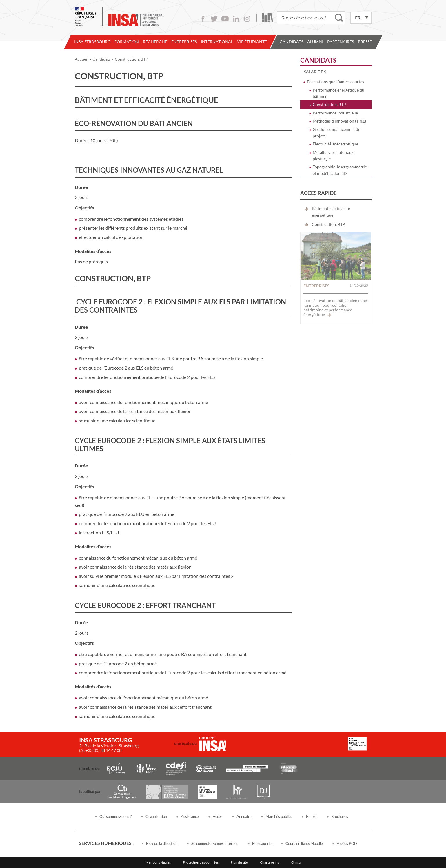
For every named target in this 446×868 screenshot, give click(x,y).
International (217, 42)
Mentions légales (158, 862)
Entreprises (184, 42)
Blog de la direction (162, 843)
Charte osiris (270, 862)
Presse (365, 42)
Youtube (225, 19)
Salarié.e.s (315, 72)
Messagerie (262, 843)
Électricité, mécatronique (335, 144)
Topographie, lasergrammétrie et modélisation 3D (340, 170)
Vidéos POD (347, 843)
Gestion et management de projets (336, 133)
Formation (127, 42)
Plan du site (239, 862)
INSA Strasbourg (92, 42)
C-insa (296, 862)
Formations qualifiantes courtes (335, 82)
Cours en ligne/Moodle (304, 843)
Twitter (214, 19)
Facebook (203, 19)
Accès (218, 816)
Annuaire (244, 816)
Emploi (312, 816)
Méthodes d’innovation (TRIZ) (339, 121)
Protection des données (201, 862)
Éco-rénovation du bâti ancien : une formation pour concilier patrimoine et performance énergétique (335, 307)
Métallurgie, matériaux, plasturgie (334, 155)
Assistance (190, 816)
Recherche (155, 42)
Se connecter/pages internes (215, 843)
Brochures (340, 816)
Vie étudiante (252, 42)
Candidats (291, 42)
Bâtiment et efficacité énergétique (331, 212)
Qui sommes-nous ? (115, 816)
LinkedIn (236, 19)
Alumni (315, 42)
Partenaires (341, 42)
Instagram (247, 19)
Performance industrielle (335, 113)
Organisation (156, 816)
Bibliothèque (268, 18)
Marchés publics (279, 816)
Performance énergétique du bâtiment (338, 93)
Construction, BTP (329, 104)
